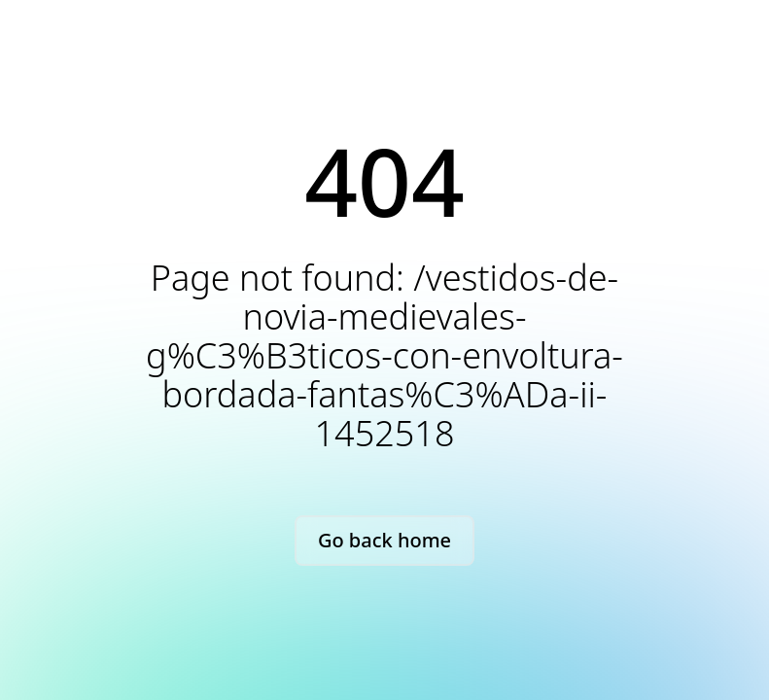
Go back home (384, 540)
